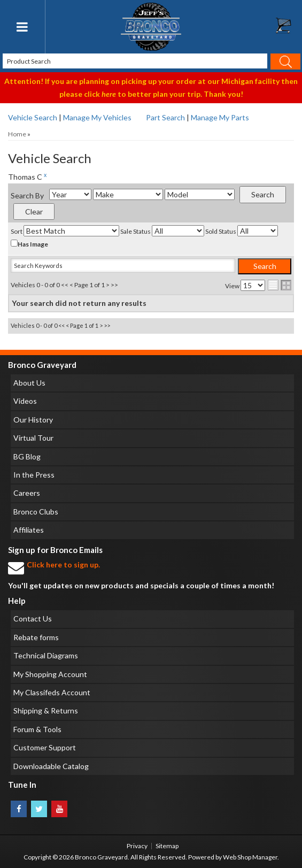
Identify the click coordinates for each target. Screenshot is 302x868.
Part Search (165, 117)
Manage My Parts (220, 117)
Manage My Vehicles (97, 117)
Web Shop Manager (250, 857)
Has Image (29, 244)
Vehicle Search (33, 117)
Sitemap (167, 846)
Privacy (137, 846)
